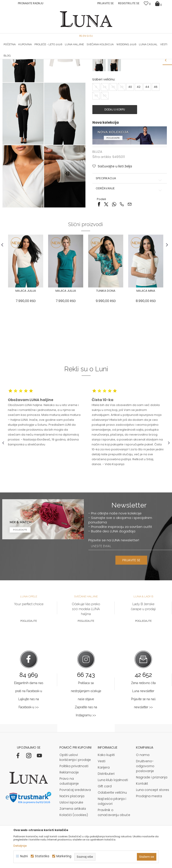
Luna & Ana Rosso (142, 59)
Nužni (24, 856)
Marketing (64, 856)
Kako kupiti (106, 814)
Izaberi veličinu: (104, 138)
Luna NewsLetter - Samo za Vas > (89, 59)
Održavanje (129, 247)
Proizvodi (36, 65)
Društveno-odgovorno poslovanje (145, 825)
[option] (30, 59)
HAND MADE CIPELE (30, 59)
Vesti (102, 820)
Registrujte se (129, 3)
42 (139, 145)
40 (130, 145)
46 (156, 145)
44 (147, 145)
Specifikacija (129, 237)
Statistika (42, 856)
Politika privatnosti (74, 825)
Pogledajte (29, 680)
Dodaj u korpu (115, 168)
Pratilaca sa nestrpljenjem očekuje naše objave (86, 750)
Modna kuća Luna (15, 65)
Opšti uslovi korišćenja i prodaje (75, 816)
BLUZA (50, 65)
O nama (143, 814)
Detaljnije (20, 846)
